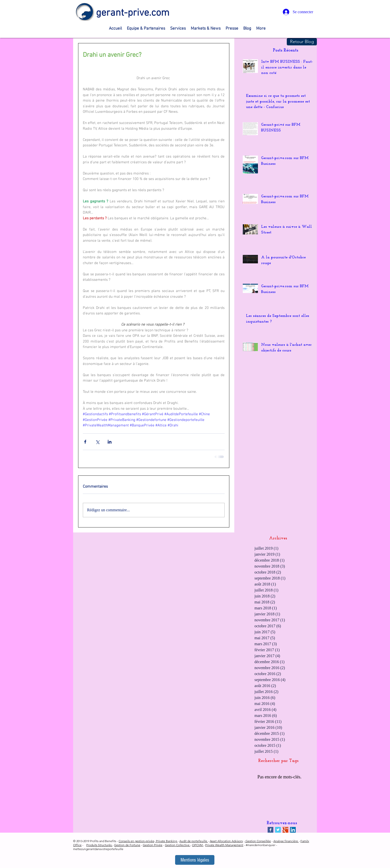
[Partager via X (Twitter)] (97, 442)
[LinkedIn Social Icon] (293, 830)
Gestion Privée (153, 845)
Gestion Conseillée (258, 841)
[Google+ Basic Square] (285, 830)
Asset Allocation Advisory (226, 841)
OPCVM (198, 845)
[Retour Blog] (302, 42)
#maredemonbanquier (261, 845)
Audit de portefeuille (194, 841)
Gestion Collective (178, 845)
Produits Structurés (99, 845)
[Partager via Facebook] (85, 442)
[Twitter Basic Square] (278, 830)
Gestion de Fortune (127, 845)
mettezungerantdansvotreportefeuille (98, 849)
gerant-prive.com (133, 13)
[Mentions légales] (195, 860)
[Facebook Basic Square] (270, 830)
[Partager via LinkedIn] (110, 442)
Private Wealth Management (224, 845)
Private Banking (166, 841)
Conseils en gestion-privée (136, 841)
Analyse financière (286, 841)
